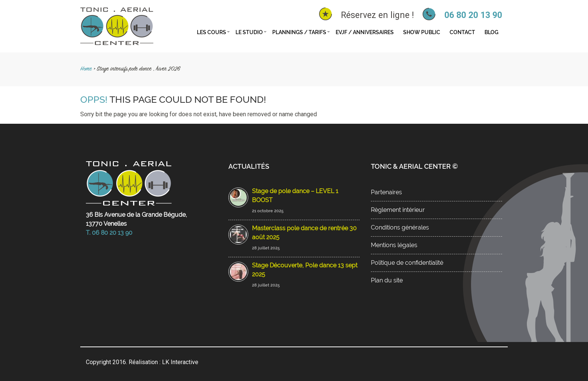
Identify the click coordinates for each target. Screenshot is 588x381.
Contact (462, 32)
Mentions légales (394, 245)
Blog (491, 32)
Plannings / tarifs (299, 32)
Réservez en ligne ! (377, 15)
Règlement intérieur (398, 210)
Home (86, 69)
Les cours (211, 32)
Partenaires (386, 192)
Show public (422, 32)
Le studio (249, 32)
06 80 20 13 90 (473, 15)
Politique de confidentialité (407, 263)
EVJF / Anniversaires (365, 32)
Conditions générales (400, 227)
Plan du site (387, 280)
